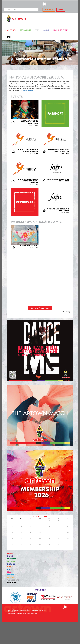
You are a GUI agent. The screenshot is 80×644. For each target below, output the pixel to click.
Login (61, 10)
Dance (10, 556)
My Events (11, 30)
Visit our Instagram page (60, 607)
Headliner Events (61, 30)
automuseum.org (28, 91)
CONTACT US (42, 610)
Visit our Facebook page (56, 607)
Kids (9, 570)
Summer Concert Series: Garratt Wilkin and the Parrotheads (29, 122)
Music (10, 554)
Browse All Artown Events (40, 308)
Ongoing (12, 583)
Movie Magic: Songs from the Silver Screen (58, 180)
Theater (11, 562)
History (11, 564)
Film (9, 572)
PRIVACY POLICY (12, 612)
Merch (8, 37)
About (46, 30)
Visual (10, 567)
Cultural (12, 559)
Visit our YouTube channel (65, 607)
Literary (11, 575)
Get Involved (25, 30)
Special (11, 578)
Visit (37, 30)
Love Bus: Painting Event (29, 246)
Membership (49, 10)
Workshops (13, 580)
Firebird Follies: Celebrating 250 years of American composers (28, 151)
